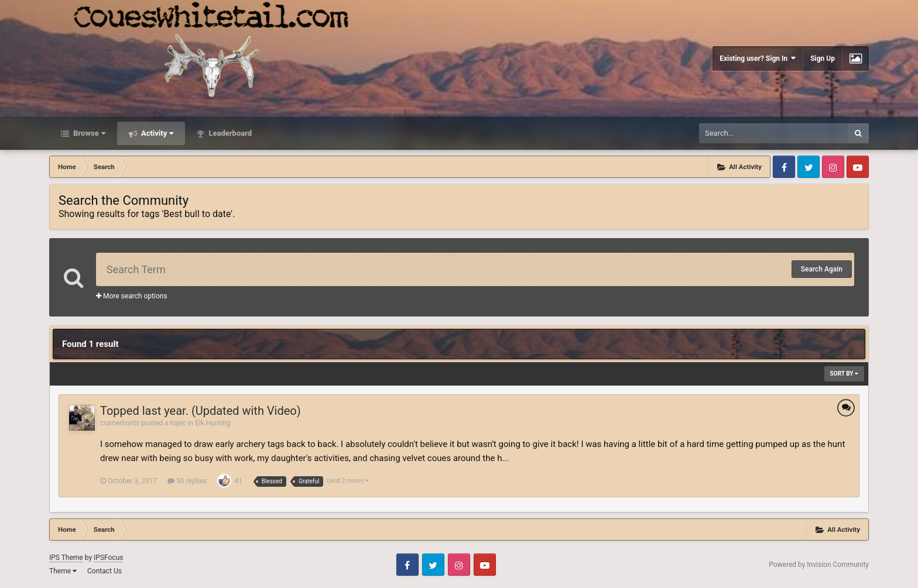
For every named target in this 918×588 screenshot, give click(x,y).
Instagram (833, 167)
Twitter (809, 167)
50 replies (187, 481)
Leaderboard (229, 133)
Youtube (858, 167)
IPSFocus (108, 558)
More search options (132, 296)
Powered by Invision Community (819, 565)
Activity (157, 133)
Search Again (822, 269)
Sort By (844, 374)
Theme (63, 571)
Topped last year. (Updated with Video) (201, 411)
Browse (88, 133)
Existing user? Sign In (758, 58)
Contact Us (105, 571)
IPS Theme (66, 558)
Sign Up (823, 59)
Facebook (784, 167)
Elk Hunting (213, 423)
